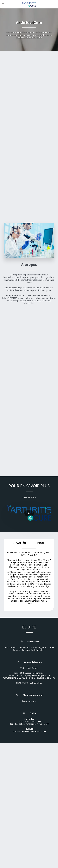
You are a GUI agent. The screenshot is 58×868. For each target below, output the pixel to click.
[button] (3, 4)
